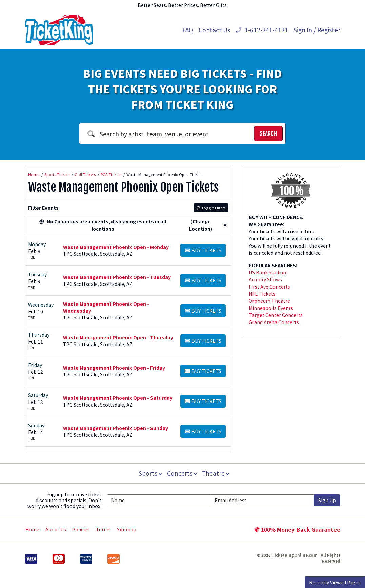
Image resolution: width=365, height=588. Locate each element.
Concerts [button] (182, 473)
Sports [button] (149, 473)
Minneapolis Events (271, 308)
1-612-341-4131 (262, 30)
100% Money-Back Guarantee (297, 529)
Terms (103, 529)
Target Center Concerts (276, 315)
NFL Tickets (262, 294)
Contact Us (214, 30)
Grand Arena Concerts (274, 322)
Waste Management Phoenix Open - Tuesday (117, 277)
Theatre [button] (216, 473)
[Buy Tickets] (203, 250)
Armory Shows (265, 279)
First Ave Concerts (269, 287)
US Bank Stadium (268, 272)
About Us (56, 529)
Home (32, 529)
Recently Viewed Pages (335, 582)
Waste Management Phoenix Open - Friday (114, 368)
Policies (81, 529)
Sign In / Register (317, 30)
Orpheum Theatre (269, 301)
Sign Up (327, 500)
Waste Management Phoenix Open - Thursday (118, 337)
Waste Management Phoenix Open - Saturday (118, 398)
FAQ (188, 30)
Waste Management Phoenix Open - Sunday (116, 428)
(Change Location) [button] (208, 225)
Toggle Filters (211, 208)
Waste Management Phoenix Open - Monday (116, 247)
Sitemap (127, 529)
